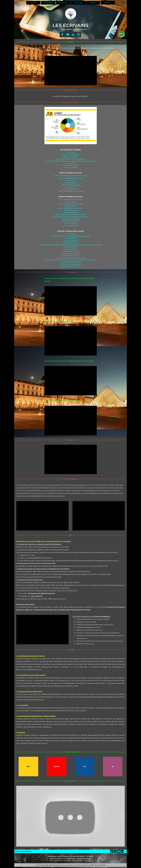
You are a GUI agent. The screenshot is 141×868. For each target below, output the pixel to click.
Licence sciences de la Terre (70, 253)
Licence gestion (70, 187)
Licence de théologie (71, 226)
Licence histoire (71, 202)
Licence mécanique (71, 247)
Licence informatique (70, 240)
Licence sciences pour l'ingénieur (70, 264)
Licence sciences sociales (70, 221)
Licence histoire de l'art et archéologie (71, 204)
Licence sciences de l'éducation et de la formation (70, 215)
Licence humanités (70, 206)
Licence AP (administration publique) (71, 178)
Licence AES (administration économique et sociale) (71, 176)
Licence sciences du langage (70, 219)
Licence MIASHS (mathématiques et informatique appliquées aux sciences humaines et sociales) (70, 245)
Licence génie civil (71, 238)
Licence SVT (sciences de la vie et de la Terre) (71, 258)
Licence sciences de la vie (70, 255)
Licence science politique (70, 189)
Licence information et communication (70, 208)
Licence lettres (71, 163)
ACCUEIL (33, 3)
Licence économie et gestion (71, 185)
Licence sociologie (70, 223)
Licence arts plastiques (71, 157)
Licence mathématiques (71, 243)
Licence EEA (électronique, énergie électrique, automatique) (71, 236)
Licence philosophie (70, 210)
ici (88, 96)
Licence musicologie (71, 167)
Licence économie (71, 183)
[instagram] (78, 34)
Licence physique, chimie (70, 251)
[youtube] (68, 34)
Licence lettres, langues (71, 165)
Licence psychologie (71, 212)
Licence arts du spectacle (71, 155)
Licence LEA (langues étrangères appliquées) (70, 159)
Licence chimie (70, 234)
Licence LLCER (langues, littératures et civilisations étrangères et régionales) (71, 161)
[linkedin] (73, 34)
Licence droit (70, 181)
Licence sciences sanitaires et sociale (70, 191)
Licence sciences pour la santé (70, 266)
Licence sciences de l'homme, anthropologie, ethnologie (70, 217)
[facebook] (62, 34)
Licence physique (70, 249)
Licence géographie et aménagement (70, 199)
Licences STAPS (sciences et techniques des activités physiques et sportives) (70, 260)
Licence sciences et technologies (71, 262)
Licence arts (70, 152)
